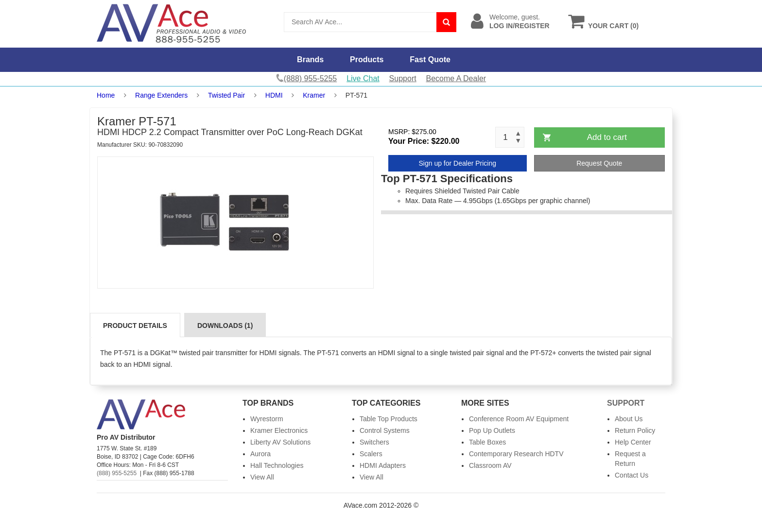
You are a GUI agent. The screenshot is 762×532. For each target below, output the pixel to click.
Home (106, 95)
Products (367, 60)
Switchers (374, 442)
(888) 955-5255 (117, 473)
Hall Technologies (277, 465)
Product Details (135, 326)
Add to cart (607, 137)
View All (262, 477)
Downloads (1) (225, 326)
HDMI (274, 95)
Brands (310, 60)
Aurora (260, 454)
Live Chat (363, 78)
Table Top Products (389, 419)
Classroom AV (490, 465)
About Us (629, 419)
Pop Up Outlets (492, 430)
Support (403, 78)
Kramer (314, 95)
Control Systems (385, 430)
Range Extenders (161, 95)
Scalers (371, 454)
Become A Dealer (456, 78)
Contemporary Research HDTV (516, 454)
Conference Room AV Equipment (519, 419)
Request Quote (599, 163)
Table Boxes (487, 442)
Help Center (633, 442)
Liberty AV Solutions (280, 442)
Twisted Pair (226, 95)
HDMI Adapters (383, 465)
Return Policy (635, 430)
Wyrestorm (267, 419)
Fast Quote (430, 60)
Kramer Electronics (279, 430)
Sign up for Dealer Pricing (457, 163)
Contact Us (632, 475)
